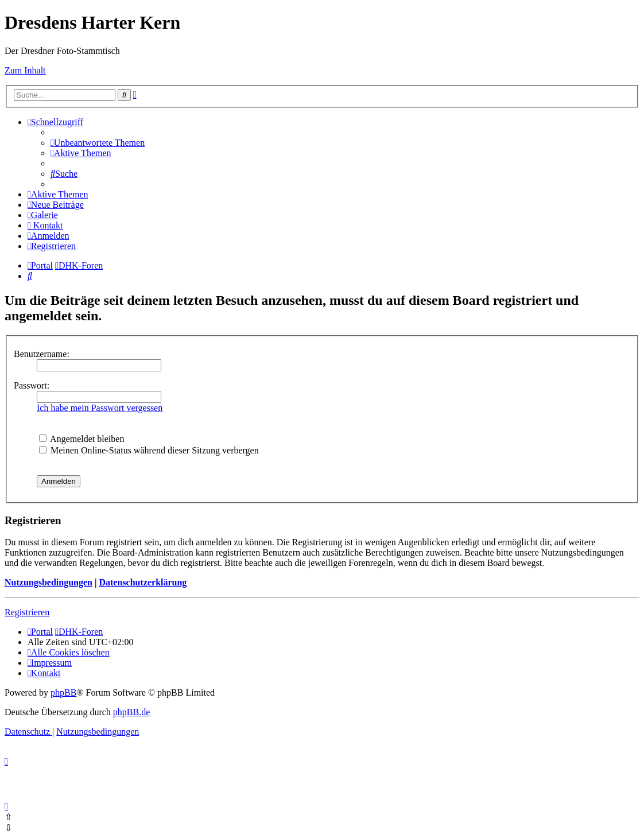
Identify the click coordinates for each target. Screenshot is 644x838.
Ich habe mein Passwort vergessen (100, 408)
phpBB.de (131, 712)
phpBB (63, 692)
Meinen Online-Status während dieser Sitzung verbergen (149, 450)
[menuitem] (98, 143)
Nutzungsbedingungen (49, 582)
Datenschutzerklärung (143, 582)
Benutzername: (42, 354)
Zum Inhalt (25, 70)
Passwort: (32, 385)
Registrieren (27, 612)
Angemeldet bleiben (82, 439)
